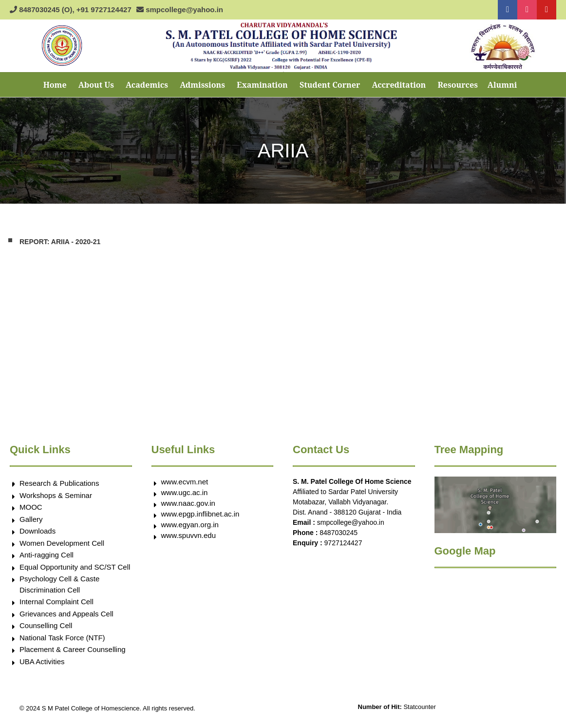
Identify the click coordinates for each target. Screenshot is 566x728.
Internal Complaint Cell (57, 602)
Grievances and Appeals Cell (66, 614)
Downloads (38, 531)
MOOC (31, 507)
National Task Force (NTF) (62, 638)
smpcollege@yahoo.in (351, 522)
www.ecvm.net (185, 482)
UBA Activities (42, 661)
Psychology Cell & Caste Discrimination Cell (59, 584)
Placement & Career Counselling (73, 649)
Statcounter (420, 707)
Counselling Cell (46, 625)
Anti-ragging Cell (47, 555)
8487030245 (339, 533)
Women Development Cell (62, 543)
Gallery (31, 519)
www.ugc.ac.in (185, 492)
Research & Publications (59, 483)
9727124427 (343, 543)
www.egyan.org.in (190, 525)
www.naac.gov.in (188, 503)
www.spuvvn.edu (189, 535)
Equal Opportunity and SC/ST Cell (75, 567)
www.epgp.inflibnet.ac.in (200, 514)
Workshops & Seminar (56, 495)
